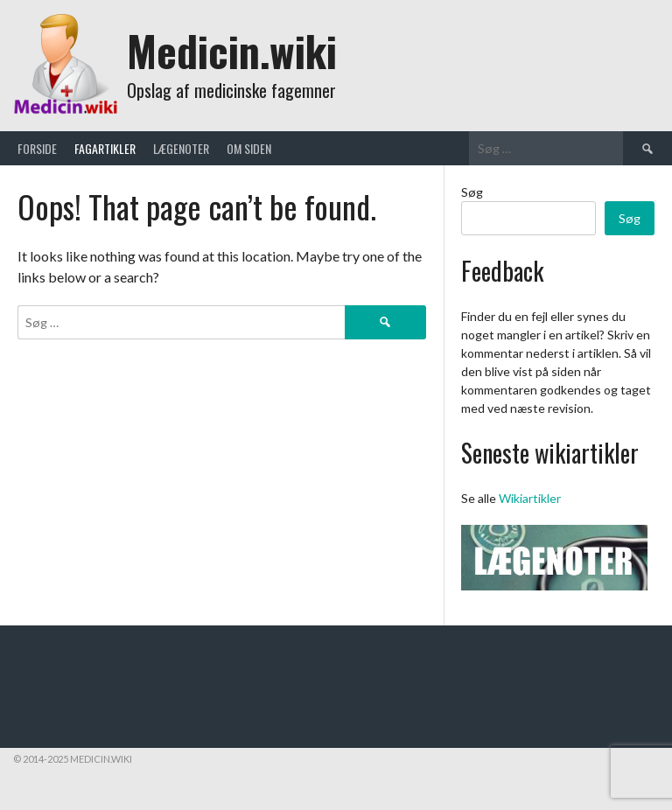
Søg (472, 192)
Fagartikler (105, 148)
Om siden (249, 148)
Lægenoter (181, 148)
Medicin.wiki (232, 50)
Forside (37, 148)
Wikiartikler (530, 498)
